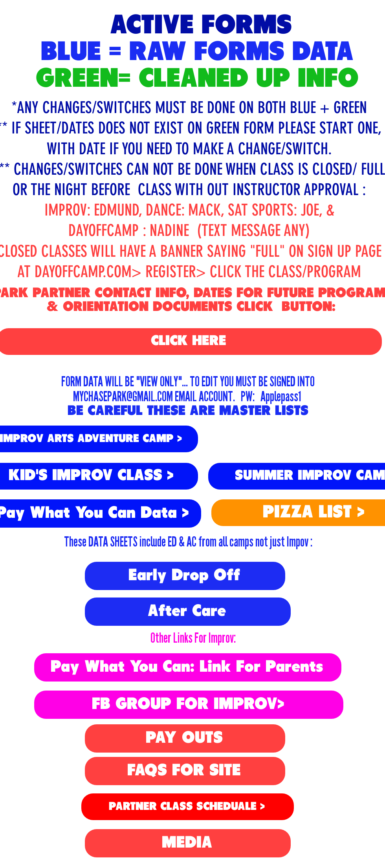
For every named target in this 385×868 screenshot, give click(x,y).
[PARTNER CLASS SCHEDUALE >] (188, 807)
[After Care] (188, 612)
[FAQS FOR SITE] (185, 771)
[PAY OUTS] (185, 738)
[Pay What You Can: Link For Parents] (188, 667)
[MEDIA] (188, 843)
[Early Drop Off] (185, 576)
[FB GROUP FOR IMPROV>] (189, 705)
